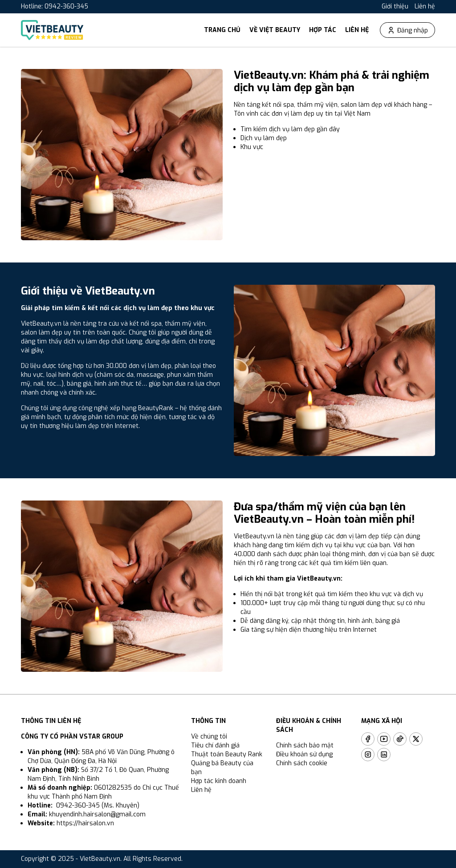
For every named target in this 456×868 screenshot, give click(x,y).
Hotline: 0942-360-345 (55, 6)
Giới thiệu (395, 6)
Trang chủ (222, 30)
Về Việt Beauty (275, 30)
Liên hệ (425, 6)
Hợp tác (323, 30)
